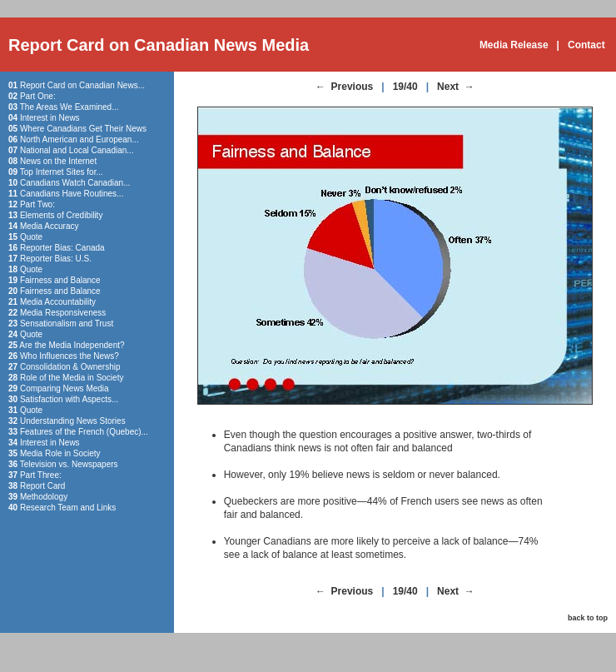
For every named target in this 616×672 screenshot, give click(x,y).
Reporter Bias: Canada (62, 248)
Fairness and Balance (60, 280)
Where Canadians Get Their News (83, 129)
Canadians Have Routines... (72, 194)
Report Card (42, 486)
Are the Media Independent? (72, 345)
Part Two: (37, 204)
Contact (586, 45)
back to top (588, 618)
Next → (456, 87)
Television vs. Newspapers (69, 464)
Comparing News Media (65, 388)
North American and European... (79, 139)
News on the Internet (58, 161)
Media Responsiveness (63, 313)
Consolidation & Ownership (70, 367)
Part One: (38, 96)
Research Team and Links (68, 508)
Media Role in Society (60, 453)
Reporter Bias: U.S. (56, 259)
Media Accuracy (50, 226)
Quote (31, 237)
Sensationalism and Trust (67, 324)
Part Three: (41, 475)
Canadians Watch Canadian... (75, 183)
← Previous (344, 87)
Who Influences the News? (70, 356)
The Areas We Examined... (70, 107)
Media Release (514, 45)
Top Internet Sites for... (62, 172)
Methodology (44, 497)
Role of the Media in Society (72, 378)
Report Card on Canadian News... (82, 85)
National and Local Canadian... (77, 150)
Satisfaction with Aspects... (69, 399)
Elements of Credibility (61, 215)
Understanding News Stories (73, 421)
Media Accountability (58, 302)
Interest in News (50, 118)
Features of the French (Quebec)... (84, 432)
